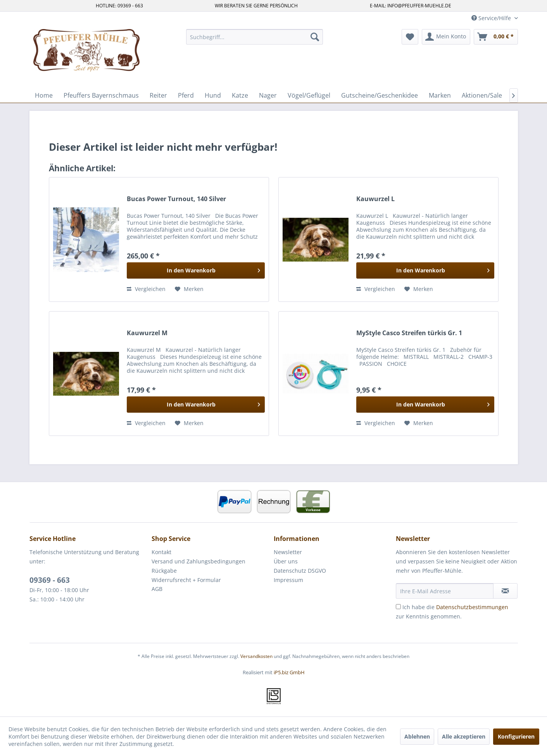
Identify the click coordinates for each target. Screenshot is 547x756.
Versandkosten (256, 656)
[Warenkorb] (496, 37)
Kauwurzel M (147, 333)
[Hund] (213, 95)
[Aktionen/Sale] (482, 95)
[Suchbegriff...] (255, 37)
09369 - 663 (50, 580)
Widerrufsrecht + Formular (186, 580)
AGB (157, 589)
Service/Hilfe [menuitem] (492, 18)
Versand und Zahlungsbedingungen (198, 561)
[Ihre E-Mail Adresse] (445, 591)
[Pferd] (186, 95)
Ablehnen (417, 736)
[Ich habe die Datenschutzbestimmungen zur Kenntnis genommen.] (398, 607)
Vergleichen (146, 289)
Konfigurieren (516, 736)
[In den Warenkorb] (196, 270)
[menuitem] (255, 37)
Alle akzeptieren (464, 736)
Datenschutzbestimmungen (472, 607)
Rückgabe (164, 571)
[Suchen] (315, 37)
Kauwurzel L (375, 199)
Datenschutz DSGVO (300, 571)
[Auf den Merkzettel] (189, 289)
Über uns (286, 561)
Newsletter (288, 552)
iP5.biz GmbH (289, 672)
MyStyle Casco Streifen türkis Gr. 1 (409, 333)
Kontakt (161, 552)
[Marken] (440, 95)
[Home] (44, 95)
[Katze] (240, 95)
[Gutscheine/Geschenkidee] (380, 95)
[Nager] (268, 95)
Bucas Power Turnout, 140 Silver (176, 199)
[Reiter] (158, 95)
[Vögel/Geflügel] (309, 95)
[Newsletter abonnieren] (505, 591)
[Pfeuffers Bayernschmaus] (101, 95)
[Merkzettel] (410, 37)
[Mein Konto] (446, 37)
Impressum (288, 580)
